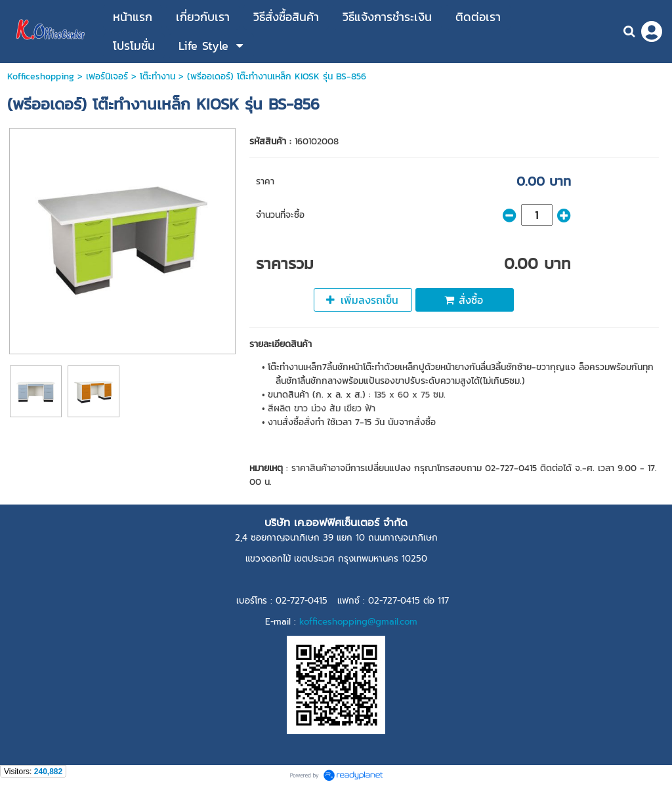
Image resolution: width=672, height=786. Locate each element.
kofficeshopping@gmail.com (358, 622)
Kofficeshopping (41, 76)
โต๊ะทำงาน (157, 76)
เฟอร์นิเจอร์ (107, 76)
